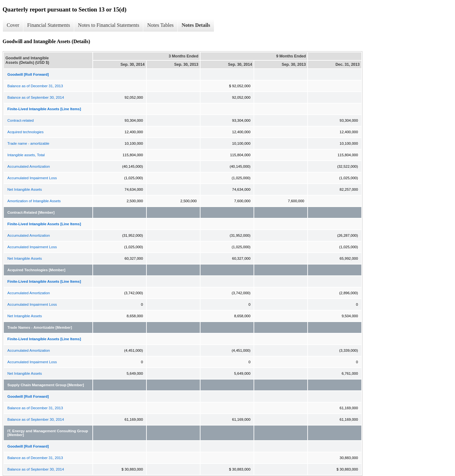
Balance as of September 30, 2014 (36, 97)
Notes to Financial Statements (109, 25)
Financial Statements (49, 25)
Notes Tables (160, 25)
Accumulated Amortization (29, 166)
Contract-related (20, 120)
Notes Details (196, 25)
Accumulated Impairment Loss (32, 178)
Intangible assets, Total (26, 155)
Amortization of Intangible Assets (34, 201)
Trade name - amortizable (28, 143)
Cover (13, 25)
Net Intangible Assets (25, 189)
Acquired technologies (25, 132)
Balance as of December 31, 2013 (35, 86)
